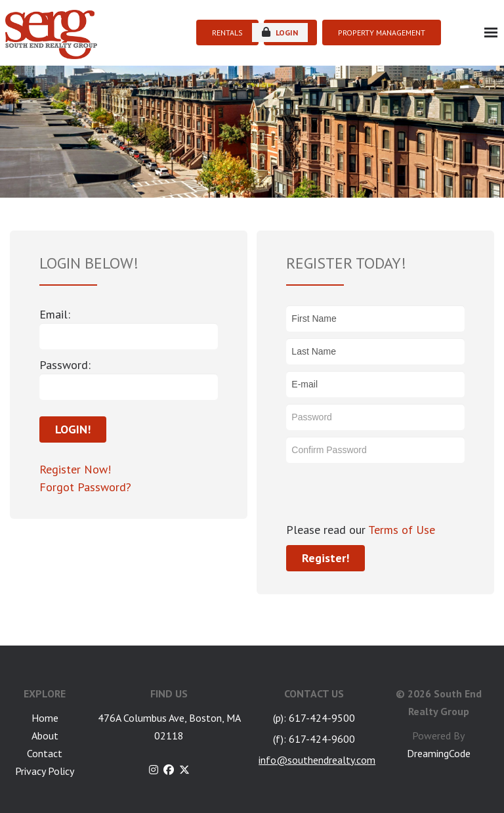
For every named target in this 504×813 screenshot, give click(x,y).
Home (45, 718)
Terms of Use (400, 530)
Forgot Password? (85, 487)
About (45, 736)
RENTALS (227, 33)
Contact (45, 753)
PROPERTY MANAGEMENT (382, 33)
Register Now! (75, 469)
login (280, 32)
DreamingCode (439, 753)
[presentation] (386, 495)
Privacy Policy (45, 771)
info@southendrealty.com (317, 760)
